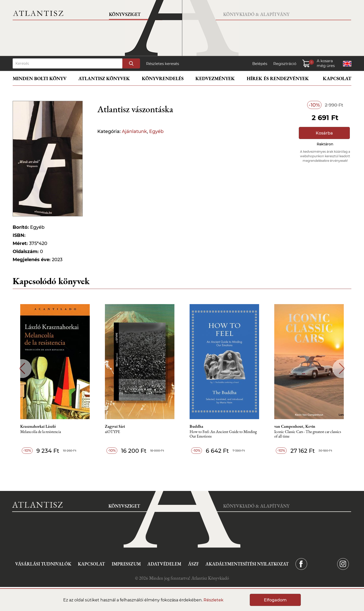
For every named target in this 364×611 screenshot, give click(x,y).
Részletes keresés (163, 64)
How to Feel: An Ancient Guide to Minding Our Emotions (223, 434)
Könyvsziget (125, 14)
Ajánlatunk (134, 131)
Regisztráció (285, 64)
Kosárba (324, 133)
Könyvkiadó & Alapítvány (256, 14)
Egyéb (156, 131)
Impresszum (126, 564)
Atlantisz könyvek (104, 78)
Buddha (196, 426)
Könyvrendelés (163, 78)
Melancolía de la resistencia (41, 432)
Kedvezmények (215, 78)
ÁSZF (194, 564)
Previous (22, 368)
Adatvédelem (164, 564)
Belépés (260, 64)
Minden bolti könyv (40, 78)
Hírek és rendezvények (278, 78)
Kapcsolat (337, 78)
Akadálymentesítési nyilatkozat (247, 564)
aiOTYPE (112, 432)
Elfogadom (275, 600)
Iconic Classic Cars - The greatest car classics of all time (308, 434)
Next (342, 368)
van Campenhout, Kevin (295, 426)
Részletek (213, 600)
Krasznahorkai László (38, 426)
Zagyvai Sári (115, 426)
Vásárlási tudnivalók (43, 564)
